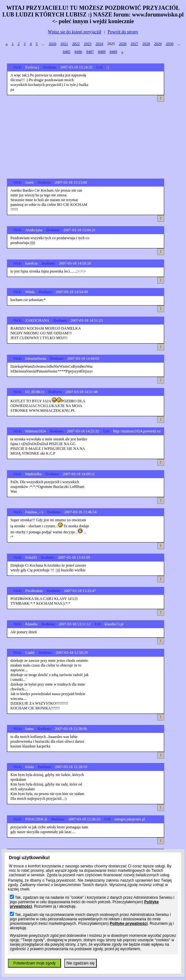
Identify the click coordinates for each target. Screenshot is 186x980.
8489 (114, 52)
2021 (64, 44)
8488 (102, 52)
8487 (90, 52)
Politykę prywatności (129, 924)
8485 (67, 52)
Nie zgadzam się (81, 963)
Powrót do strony (123, 32)
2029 (158, 44)
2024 (99, 44)
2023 (88, 44)
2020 (53, 44)
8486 (78, 52)
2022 (76, 44)
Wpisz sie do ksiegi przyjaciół (74, 32)
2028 (146, 44)
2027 (134, 44)
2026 (123, 44)
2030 (170, 44)
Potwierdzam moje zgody (34, 963)
